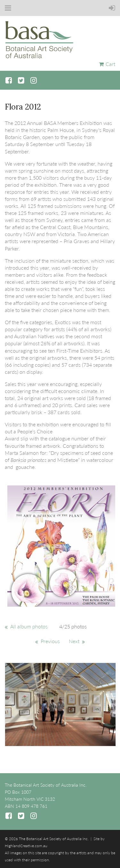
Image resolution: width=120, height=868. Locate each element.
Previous (50, 641)
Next (74, 641)
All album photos (29, 626)
